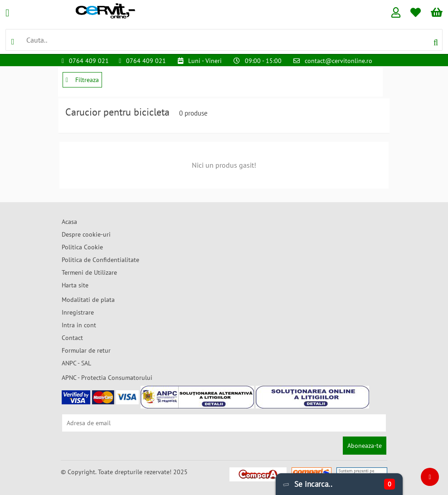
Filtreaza (82, 80)
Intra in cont (79, 325)
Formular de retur (86, 350)
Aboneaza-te (365, 446)
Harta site (75, 285)
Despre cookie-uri (86, 234)
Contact (72, 338)
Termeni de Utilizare (89, 272)
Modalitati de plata (88, 300)
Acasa (69, 222)
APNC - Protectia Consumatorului (107, 378)
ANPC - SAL (76, 363)
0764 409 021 (89, 61)
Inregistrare (78, 312)
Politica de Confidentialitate (100, 260)
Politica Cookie (82, 247)
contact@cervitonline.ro (338, 61)
